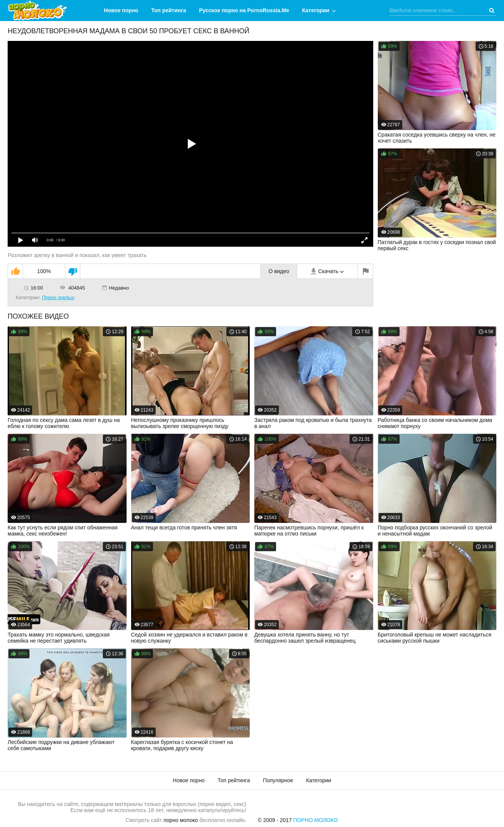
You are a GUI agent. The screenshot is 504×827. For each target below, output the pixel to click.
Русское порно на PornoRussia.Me (244, 10)
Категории (316, 10)
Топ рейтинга (169, 10)
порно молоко (181, 820)
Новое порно (121, 10)
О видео (279, 271)
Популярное (278, 780)
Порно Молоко (316, 820)
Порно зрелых (58, 297)
